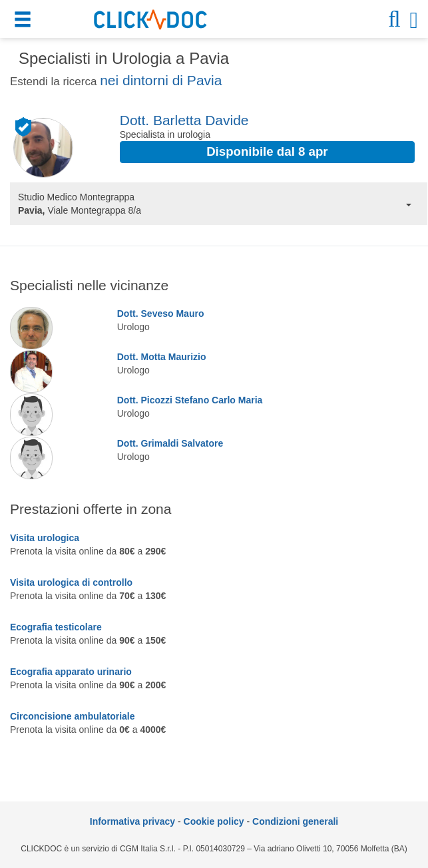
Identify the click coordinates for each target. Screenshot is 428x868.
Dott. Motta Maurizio (162, 357)
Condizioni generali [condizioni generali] (295, 821)
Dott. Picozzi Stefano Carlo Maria (190, 400)
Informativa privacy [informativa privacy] (132, 821)
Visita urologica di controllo (71, 582)
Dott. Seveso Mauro (161, 314)
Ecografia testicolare (56, 627)
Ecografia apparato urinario (71, 672)
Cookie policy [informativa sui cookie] (214, 821)
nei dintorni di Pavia (161, 80)
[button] (24, 22)
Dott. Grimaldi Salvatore (170, 443)
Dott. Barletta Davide (184, 120)
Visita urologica (45, 538)
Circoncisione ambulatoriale (73, 716)
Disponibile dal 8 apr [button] (267, 151)
